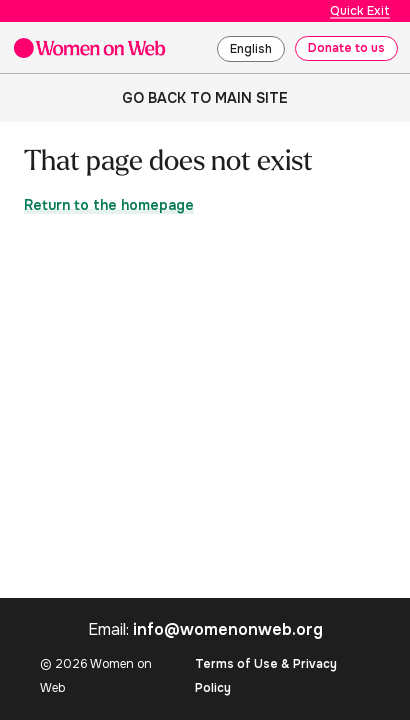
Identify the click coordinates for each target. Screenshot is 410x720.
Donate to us (346, 48)
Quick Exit (360, 11)
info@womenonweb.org (228, 629)
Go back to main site (205, 98)
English (251, 49)
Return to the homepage (109, 205)
